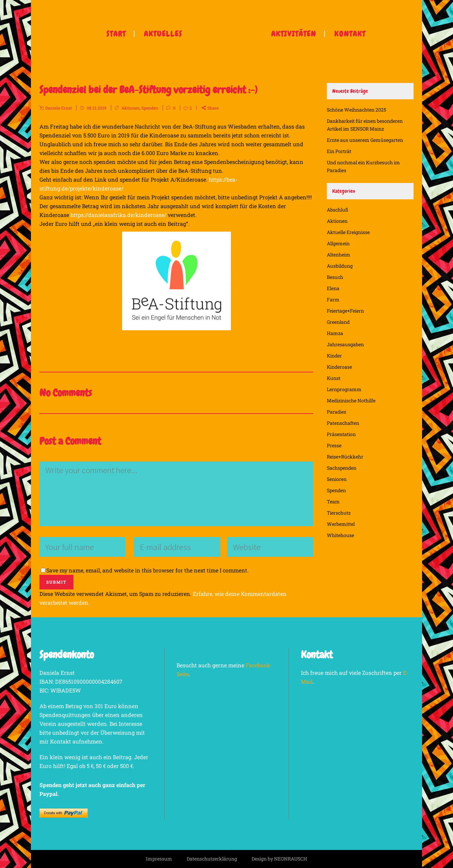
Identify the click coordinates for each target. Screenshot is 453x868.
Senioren (337, 479)
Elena (333, 288)
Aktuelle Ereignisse (348, 232)
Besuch (335, 277)
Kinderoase (339, 367)
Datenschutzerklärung (212, 859)
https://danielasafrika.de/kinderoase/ (118, 215)
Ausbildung (340, 266)
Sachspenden (342, 468)
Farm (333, 299)
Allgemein (338, 243)
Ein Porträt (339, 151)
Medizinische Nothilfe (351, 400)
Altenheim (339, 255)
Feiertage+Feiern (345, 311)
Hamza (335, 333)
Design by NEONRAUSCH (279, 859)
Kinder (334, 356)
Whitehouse (340, 535)
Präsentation (341, 434)
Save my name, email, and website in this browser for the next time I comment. (147, 570)
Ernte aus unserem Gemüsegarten (365, 140)
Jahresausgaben (345, 344)
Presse (334, 445)
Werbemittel (341, 524)
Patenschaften (343, 423)
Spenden (150, 108)
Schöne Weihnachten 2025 (356, 110)
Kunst (334, 378)
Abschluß (338, 210)
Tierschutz (339, 513)
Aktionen (131, 108)
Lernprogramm (344, 389)
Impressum (159, 859)
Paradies (337, 412)
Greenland (338, 322)
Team (333, 502)
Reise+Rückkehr (345, 457)
